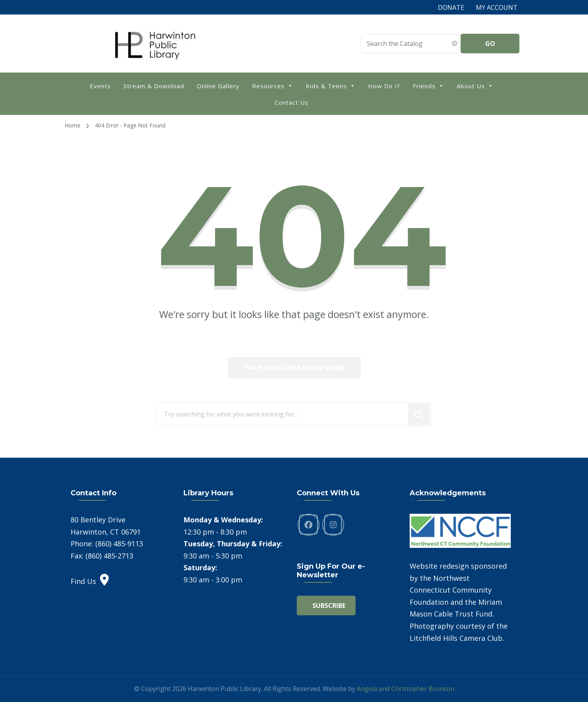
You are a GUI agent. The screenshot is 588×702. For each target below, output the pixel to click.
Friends (428, 85)
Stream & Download (154, 86)
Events (100, 86)
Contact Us (292, 102)
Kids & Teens (331, 85)
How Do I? (384, 86)
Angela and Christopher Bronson (406, 689)
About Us (475, 85)
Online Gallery (218, 86)
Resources (273, 85)
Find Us (90, 581)
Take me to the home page (294, 367)
